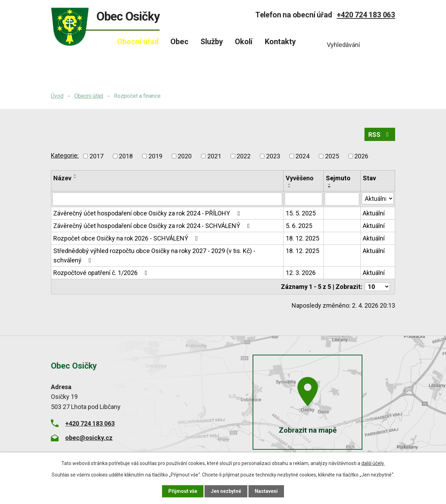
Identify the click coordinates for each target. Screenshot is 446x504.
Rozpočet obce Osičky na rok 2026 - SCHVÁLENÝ (127, 238)
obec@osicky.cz (89, 438)
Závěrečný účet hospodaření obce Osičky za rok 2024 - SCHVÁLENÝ (153, 226)
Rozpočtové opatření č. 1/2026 (102, 273)
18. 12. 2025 (302, 238)
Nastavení (266, 491)
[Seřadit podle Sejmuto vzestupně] (330, 184)
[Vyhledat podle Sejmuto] (342, 199)
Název (62, 178)
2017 (97, 156)
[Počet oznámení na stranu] (377, 287)
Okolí (244, 42)
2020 (185, 156)
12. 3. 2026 (301, 273)
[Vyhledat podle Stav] (378, 198)
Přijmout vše (183, 491)
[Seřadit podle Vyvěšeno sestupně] (290, 187)
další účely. (373, 463)
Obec (179, 42)
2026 (361, 156)
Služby (212, 42)
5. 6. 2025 (299, 226)
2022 (244, 156)
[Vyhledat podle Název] (167, 199)
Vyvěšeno (300, 178)
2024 (302, 156)
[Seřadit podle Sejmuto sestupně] (330, 187)
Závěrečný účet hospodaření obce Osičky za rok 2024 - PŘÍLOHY (148, 213)
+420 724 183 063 (366, 15)
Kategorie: (65, 155)
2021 (214, 156)
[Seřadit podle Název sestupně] (75, 178)
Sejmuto (338, 178)
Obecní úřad (89, 96)
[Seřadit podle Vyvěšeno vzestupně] (290, 184)
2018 (126, 156)
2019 (155, 156)
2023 (273, 156)
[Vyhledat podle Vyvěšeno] (303, 199)
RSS (380, 135)
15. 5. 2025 (301, 213)
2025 (332, 156)
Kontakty (280, 42)
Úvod (57, 96)
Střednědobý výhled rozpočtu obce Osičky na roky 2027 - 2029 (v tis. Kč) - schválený (154, 255)
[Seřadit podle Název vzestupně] (75, 175)
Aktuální (374, 213)
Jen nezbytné (226, 491)
